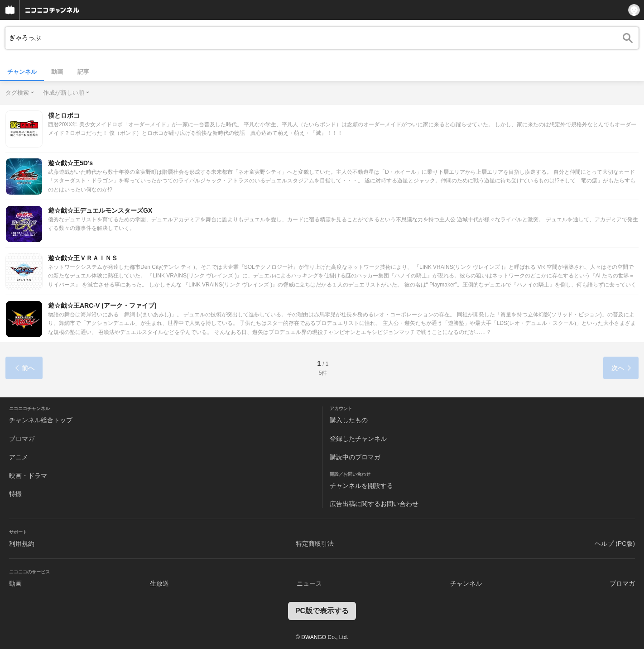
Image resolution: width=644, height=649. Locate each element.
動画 (57, 72)
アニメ (19, 457)
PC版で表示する (322, 611)
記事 (83, 72)
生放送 (159, 583)
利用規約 (22, 544)
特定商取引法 (315, 544)
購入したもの (349, 420)
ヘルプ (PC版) (615, 544)
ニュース (309, 583)
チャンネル (22, 72)
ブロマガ (22, 439)
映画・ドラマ (28, 476)
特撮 (15, 494)
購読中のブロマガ (355, 457)
